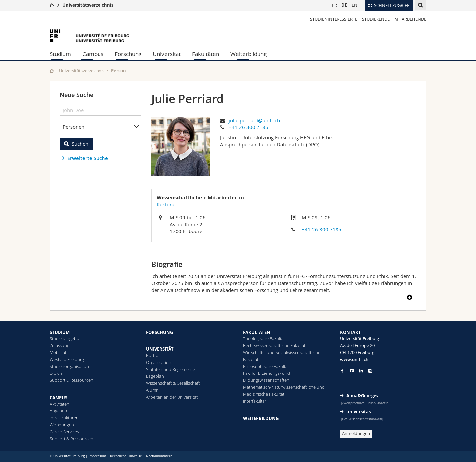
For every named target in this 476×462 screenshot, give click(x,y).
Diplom (57, 373)
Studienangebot (65, 338)
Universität (167, 54)
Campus (93, 54)
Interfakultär (255, 401)
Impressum (97, 456)
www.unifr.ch (354, 359)
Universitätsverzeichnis (88, 5)
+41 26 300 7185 (249, 127)
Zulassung (59, 345)
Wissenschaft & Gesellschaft (173, 383)
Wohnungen (62, 425)
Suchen (80, 144)
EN (355, 5)
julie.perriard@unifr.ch (254, 120)
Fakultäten (206, 54)
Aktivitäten (59, 404)
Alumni (153, 390)
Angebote (59, 411)
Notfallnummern (159, 456)
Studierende (376, 19)
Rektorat (166, 204)
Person (119, 71)
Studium (60, 54)
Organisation (159, 362)
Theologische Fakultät (264, 338)
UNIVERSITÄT (160, 349)
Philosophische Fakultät (266, 366)
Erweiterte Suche (88, 158)
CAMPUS (59, 398)
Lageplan (155, 376)
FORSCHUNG (159, 332)
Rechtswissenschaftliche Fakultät (274, 345)
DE (344, 5)
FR (334, 5)
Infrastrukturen (64, 418)
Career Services (64, 432)
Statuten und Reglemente (171, 369)
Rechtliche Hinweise (126, 456)
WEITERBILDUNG (261, 418)
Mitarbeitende (410, 19)
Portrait (153, 355)
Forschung (128, 54)
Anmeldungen (356, 433)
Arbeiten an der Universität (172, 397)
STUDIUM (60, 332)
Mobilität (58, 352)
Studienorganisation (69, 366)
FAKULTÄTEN (257, 332)
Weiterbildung (249, 54)
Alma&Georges (362, 396)
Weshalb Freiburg (67, 359)
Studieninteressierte (334, 19)
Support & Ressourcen (71, 380)
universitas (358, 412)
